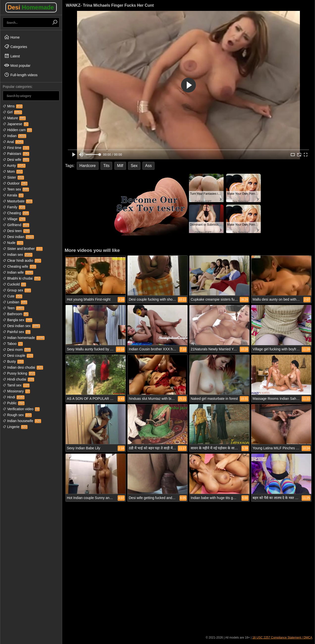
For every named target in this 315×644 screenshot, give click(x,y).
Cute (13, 296)
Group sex (17, 290)
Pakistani (16, 154)
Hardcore (88, 166)
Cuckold (14, 284)
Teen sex (16, 189)
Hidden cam (17, 130)
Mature (14, 118)
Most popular (17, 65)
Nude (13, 243)
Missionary (16, 391)
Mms (13, 106)
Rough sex (17, 415)
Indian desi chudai (23, 367)
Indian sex (18, 255)
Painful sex (17, 332)
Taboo (13, 344)
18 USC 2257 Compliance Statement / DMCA (282, 638)
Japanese (16, 124)
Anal (13, 142)
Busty (13, 361)
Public (14, 403)
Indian (14, 136)
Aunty (14, 166)
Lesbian (15, 302)
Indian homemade (24, 338)
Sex (134, 166)
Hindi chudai (18, 379)
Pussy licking (19, 373)
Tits (106, 166)
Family (14, 207)
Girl (12, 112)
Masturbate (18, 201)
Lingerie (15, 427)
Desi (31, 7)
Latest (12, 56)
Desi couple (18, 356)
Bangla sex (17, 320)
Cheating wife (19, 266)
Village (14, 219)
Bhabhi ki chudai (22, 278)
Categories (16, 47)
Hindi (14, 397)
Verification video (21, 409)
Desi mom (17, 350)
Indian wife (18, 272)
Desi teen (16, 231)
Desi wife (16, 160)
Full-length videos (21, 75)
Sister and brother (23, 249)
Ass (148, 166)
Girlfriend (16, 225)
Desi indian (18, 237)
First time (16, 148)
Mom (13, 171)
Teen (13, 308)
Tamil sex (16, 385)
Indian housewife (22, 421)
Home (12, 37)
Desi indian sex (21, 326)
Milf (120, 166)
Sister (13, 177)
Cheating (16, 213)
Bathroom (16, 314)
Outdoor (15, 183)
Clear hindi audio (22, 261)
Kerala (13, 195)
